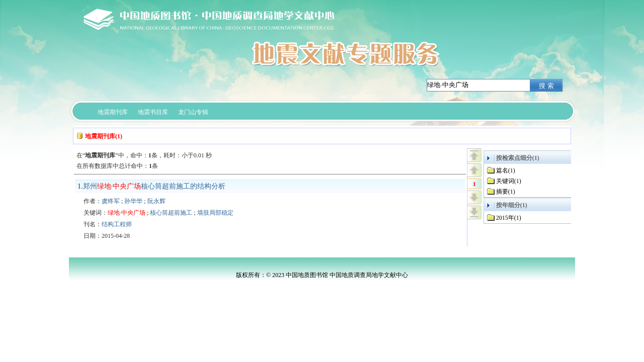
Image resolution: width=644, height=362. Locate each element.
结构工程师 (117, 224)
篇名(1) (506, 170)
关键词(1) (509, 181)
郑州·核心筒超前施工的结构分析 (154, 186)
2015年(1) (509, 218)
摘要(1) (506, 192)
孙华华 (133, 201)
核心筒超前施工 (171, 213)
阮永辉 (156, 201)
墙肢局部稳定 (215, 213)
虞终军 (111, 201)
